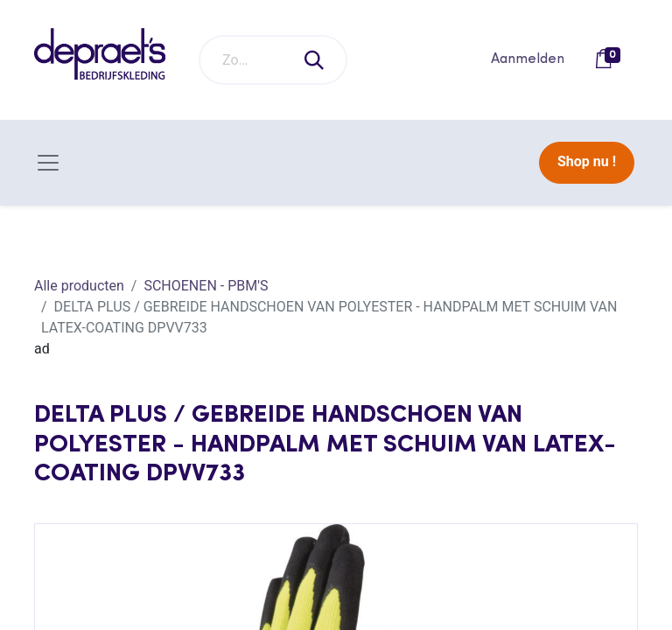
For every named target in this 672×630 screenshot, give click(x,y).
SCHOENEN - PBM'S (206, 286)
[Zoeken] (315, 60)
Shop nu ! (587, 161)
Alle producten (79, 286)
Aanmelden (528, 59)
